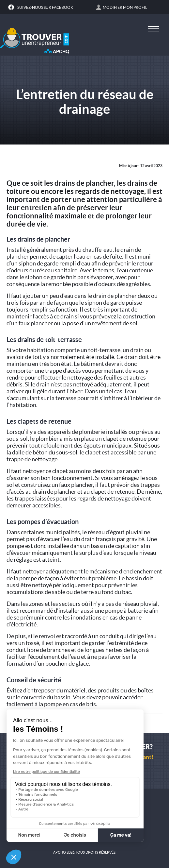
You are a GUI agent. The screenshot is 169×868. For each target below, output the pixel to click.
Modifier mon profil (125, 7)
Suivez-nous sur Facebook (45, 7)
